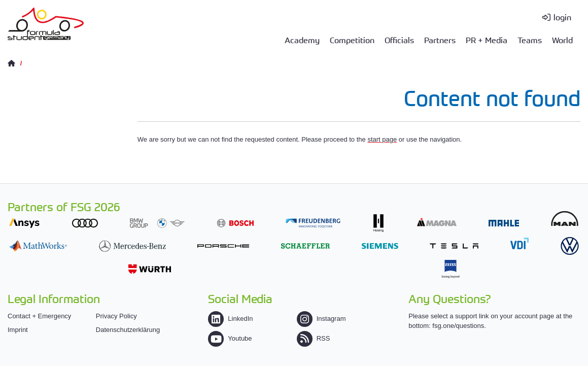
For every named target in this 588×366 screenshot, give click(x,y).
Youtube (230, 338)
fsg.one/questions (458, 326)
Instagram (321, 319)
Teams (530, 40)
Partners (440, 40)
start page (382, 139)
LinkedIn (230, 319)
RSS (314, 338)
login (562, 17)
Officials (399, 40)
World (562, 40)
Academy (302, 40)
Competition (352, 40)
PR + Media (487, 40)
